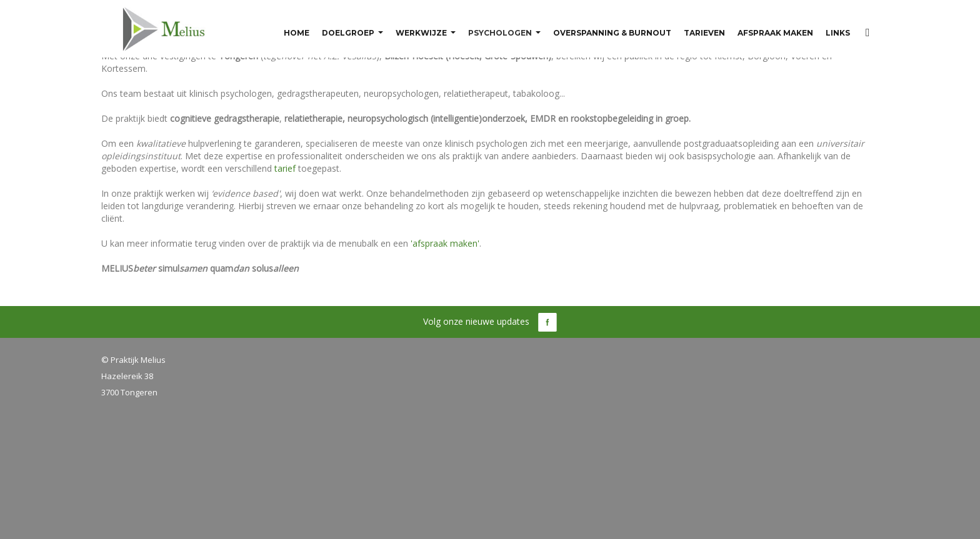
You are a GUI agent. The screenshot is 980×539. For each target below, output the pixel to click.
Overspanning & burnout (612, 33)
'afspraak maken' (445, 243)
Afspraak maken (775, 33)
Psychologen (500, 33)
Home (297, 33)
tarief (285, 168)
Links (838, 33)
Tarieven (704, 33)
